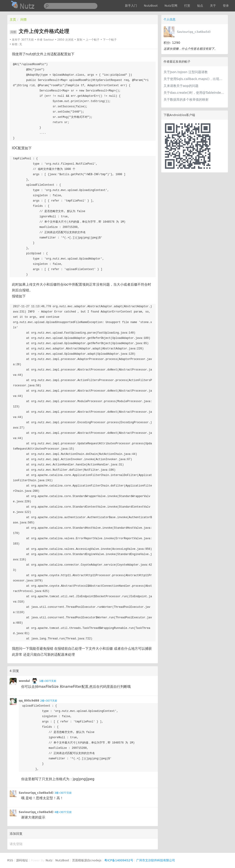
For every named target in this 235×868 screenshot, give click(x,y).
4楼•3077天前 (63, 812)
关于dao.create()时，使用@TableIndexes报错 (195, 93)
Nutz (49, 860)
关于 (213, 6)
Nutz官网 (171, 6)
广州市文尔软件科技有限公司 (156, 860)
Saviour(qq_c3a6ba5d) (194, 32)
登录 (226, 6)
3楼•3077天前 (63, 793)
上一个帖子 (93, 40)
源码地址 (22, 860)
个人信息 (170, 19)
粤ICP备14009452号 (119, 860)
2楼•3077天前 (49, 701)
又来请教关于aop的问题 (181, 86)
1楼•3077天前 (48, 681)
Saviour (49, 40)
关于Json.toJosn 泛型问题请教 (186, 72)
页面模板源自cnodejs (87, 860)
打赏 (187, 6)
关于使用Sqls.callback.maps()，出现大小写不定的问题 (195, 79)
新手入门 (131, 6)
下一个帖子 (110, 40)
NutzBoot (151, 6)
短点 (200, 6)
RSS (10, 860)
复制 (79, 40)
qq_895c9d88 (29, 701)
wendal (24, 681)
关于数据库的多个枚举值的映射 (186, 100)
